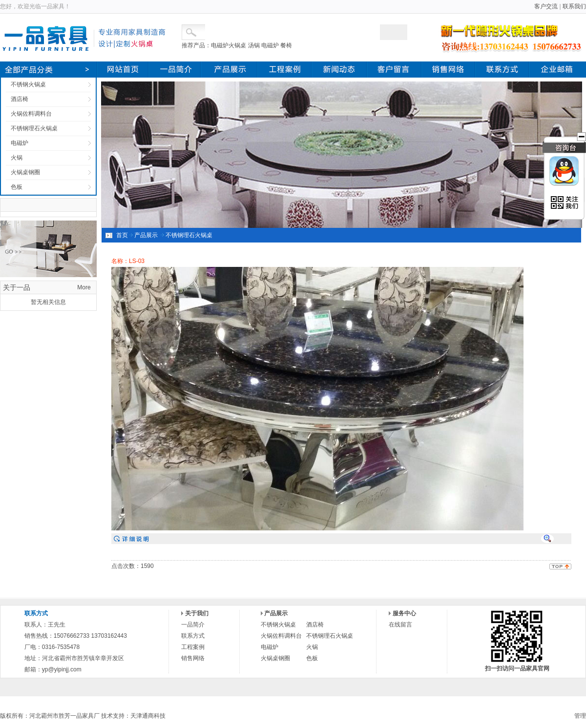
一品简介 (193, 625)
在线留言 (400, 625)
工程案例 (193, 647)
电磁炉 (20, 143)
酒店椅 (20, 99)
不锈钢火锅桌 (28, 84)
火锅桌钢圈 (25, 172)
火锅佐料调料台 (31, 114)
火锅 (17, 158)
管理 (580, 716)
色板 (17, 187)
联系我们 (574, 6)
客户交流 (546, 6)
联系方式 (193, 636)
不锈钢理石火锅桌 (34, 128)
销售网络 (193, 658)
